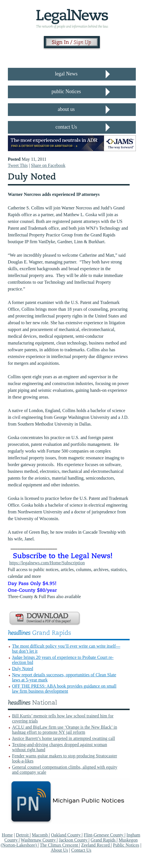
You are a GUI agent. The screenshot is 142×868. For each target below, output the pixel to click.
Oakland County (66, 835)
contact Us (66, 127)
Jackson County (74, 840)
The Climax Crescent (59, 845)
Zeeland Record (96, 845)
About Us (59, 850)
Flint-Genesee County (104, 835)
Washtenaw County (39, 840)
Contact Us (81, 850)
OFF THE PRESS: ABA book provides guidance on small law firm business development (64, 689)
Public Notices (126, 845)
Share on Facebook (48, 165)
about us (66, 109)
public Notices (66, 91)
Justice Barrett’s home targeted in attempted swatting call (64, 738)
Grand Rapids (103, 840)
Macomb (40, 835)
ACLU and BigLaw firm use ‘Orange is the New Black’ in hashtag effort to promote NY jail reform (65, 730)
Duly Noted (23, 669)
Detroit (23, 835)
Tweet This (18, 165)
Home (7, 835)
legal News (66, 74)
